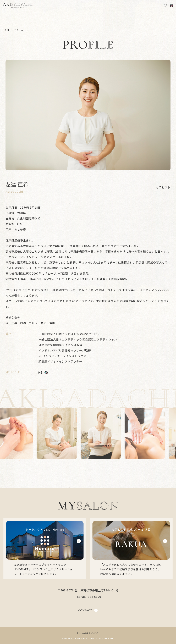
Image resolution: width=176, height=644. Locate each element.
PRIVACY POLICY (88, 633)
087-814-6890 (91, 597)
